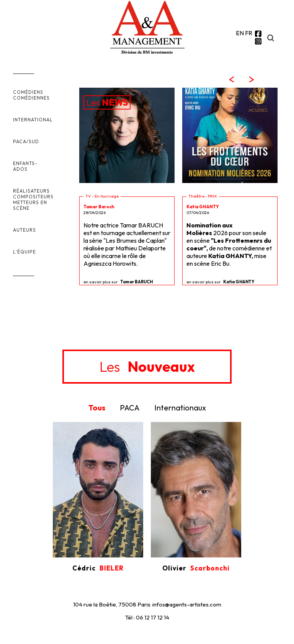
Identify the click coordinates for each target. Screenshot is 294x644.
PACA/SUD (26, 141)
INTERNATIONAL (33, 120)
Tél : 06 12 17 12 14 (147, 617)
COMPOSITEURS (33, 197)
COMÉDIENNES (31, 98)
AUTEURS (24, 230)
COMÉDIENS (28, 92)
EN (240, 33)
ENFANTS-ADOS (25, 166)
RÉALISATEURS (31, 191)
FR (249, 33)
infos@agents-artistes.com (187, 604)
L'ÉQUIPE (24, 252)
